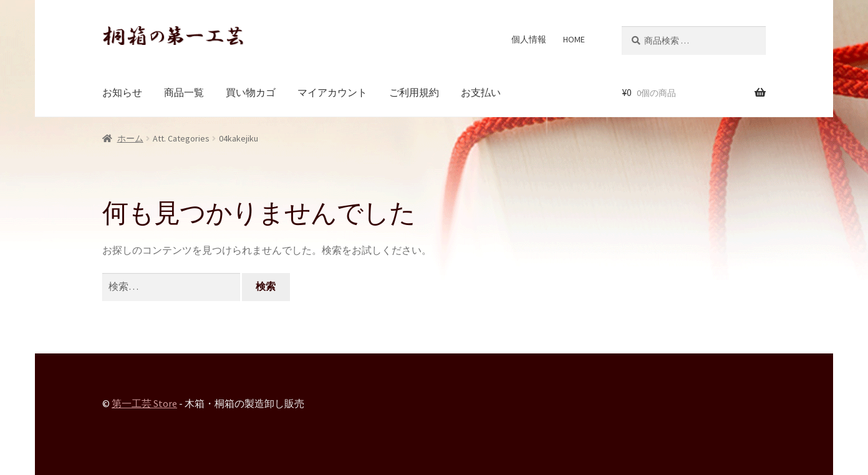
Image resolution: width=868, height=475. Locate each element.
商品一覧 (184, 92)
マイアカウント (332, 92)
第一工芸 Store (144, 403)
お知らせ (122, 92)
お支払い (481, 92)
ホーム (130, 138)
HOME (574, 39)
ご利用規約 (414, 92)
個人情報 (529, 39)
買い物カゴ (251, 92)
